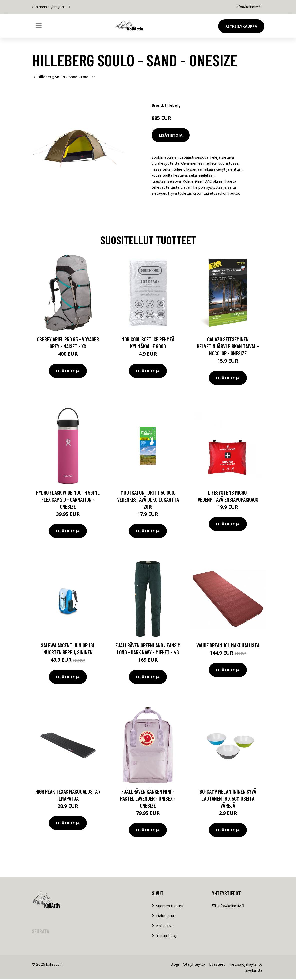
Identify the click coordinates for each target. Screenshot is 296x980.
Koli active (165, 926)
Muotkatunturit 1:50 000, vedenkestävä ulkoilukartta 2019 (148, 500)
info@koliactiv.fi (248, 7)
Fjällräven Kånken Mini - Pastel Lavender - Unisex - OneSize (148, 799)
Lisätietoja (171, 135)
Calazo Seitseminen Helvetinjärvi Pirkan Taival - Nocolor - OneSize (228, 347)
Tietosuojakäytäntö (246, 965)
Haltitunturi (166, 916)
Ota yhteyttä (194, 965)
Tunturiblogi (166, 936)
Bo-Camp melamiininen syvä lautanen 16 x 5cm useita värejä (228, 799)
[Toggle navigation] (39, 26)
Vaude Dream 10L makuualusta (228, 646)
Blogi (175, 965)
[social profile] (69, 7)
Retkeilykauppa (241, 26)
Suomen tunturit (170, 906)
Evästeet (217, 965)
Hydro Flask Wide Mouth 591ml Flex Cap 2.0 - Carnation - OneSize (68, 500)
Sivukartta (254, 971)
